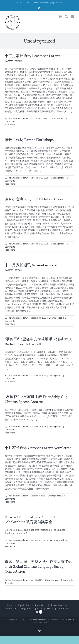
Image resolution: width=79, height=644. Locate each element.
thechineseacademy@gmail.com (48, 2)
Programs (26, 608)
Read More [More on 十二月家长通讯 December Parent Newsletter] (10, 125)
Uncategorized (56, 118)
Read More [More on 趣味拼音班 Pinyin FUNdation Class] (10, 250)
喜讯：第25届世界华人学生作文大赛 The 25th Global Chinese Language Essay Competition (38, 566)
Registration (24, 605)
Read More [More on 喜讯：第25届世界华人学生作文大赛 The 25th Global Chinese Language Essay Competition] (10, 583)
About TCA (11, 608)
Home (10, 605)
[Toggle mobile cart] (60, 16)
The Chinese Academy (18, 118)
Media (50, 608)
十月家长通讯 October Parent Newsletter (38, 448)
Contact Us (63, 608)
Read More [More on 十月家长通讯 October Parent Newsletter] (10, 502)
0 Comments (67, 580)
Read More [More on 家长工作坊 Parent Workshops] (10, 184)
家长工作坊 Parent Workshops (29, 140)
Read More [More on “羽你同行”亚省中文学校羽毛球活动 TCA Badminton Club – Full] (10, 382)
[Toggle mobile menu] (73, 16)
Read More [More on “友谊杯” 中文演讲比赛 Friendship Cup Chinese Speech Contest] (10, 433)
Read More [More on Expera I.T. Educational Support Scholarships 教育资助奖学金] (10, 546)
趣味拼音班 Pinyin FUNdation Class (34, 199)
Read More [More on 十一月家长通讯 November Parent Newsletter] (10, 324)
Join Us (39, 608)
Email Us (70, 620)
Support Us (40, 605)
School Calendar (59, 605)
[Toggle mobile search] (66, 16)
